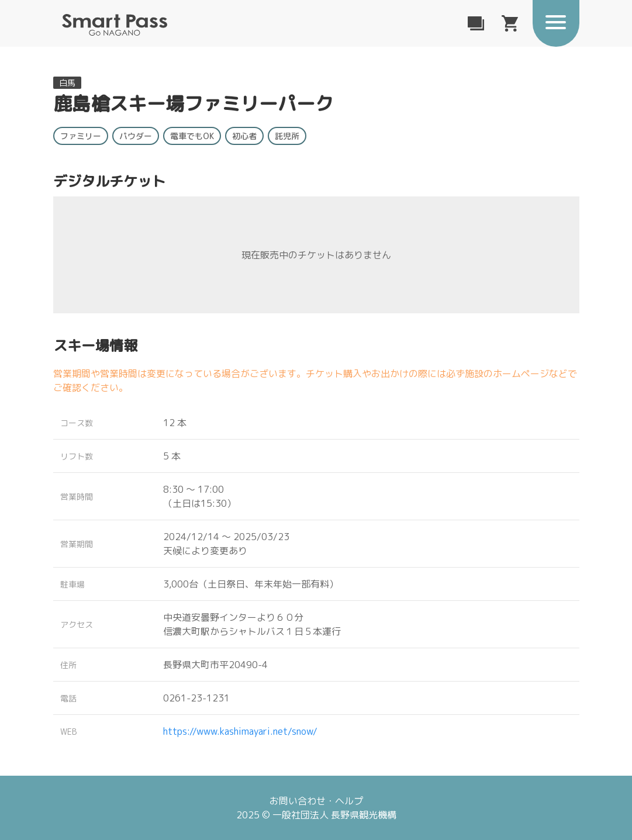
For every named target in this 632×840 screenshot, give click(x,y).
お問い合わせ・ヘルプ (316, 801)
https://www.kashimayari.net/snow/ (240, 731)
